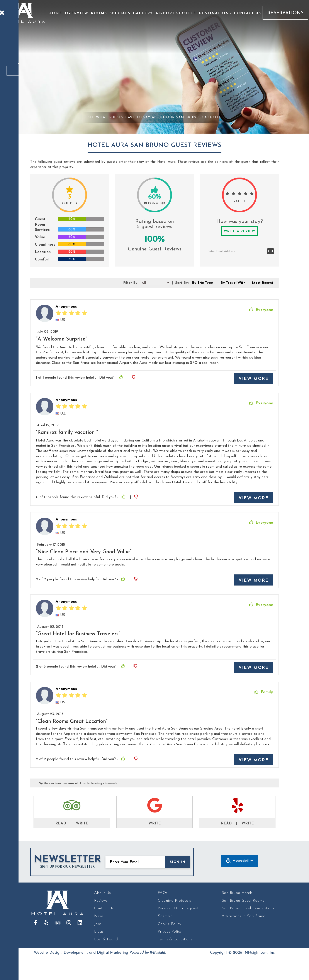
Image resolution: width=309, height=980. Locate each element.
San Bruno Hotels (237, 893)
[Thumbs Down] (134, 378)
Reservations (285, 13)
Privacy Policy (170, 932)
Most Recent (263, 283)
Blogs (99, 932)
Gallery (143, 13)
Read (61, 823)
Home (55, 13)
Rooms (99, 13)
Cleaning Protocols (174, 901)
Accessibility (239, 861)
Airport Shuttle (176, 13)
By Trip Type (202, 283)
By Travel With (233, 283)
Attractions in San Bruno (244, 916)
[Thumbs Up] (121, 378)
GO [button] (271, 251)
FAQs (163, 893)
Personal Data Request (178, 908)
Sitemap (165, 916)
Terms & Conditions (175, 939)
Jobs (98, 924)
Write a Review (239, 231)
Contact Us (247, 13)
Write (82, 823)
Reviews (101, 901)
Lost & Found (106, 939)
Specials (120, 13)
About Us (102, 893)
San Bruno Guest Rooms (243, 901)
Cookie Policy (169, 924)
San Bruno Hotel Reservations (248, 908)
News (99, 916)
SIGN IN (178, 862)
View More (254, 379)
